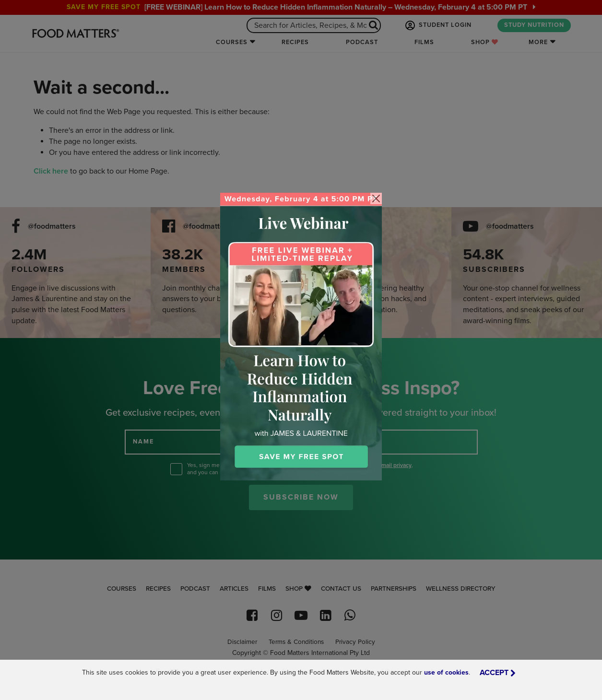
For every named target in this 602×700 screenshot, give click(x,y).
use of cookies (446, 672)
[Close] (376, 198)
